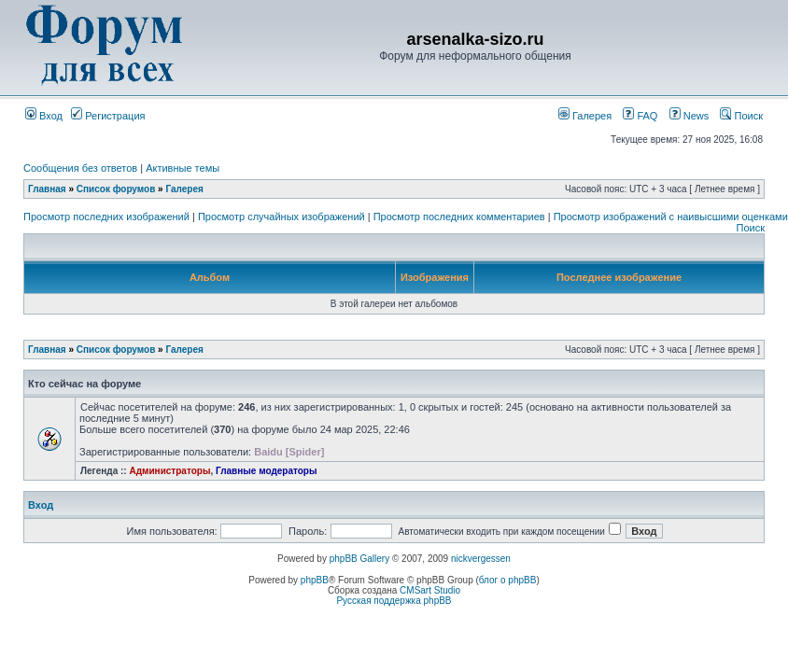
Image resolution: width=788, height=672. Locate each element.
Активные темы (183, 168)
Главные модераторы (267, 471)
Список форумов (116, 189)
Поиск (741, 116)
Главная (47, 189)
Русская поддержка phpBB (394, 601)
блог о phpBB (508, 580)
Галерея (585, 116)
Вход (44, 116)
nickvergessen (481, 559)
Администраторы (169, 471)
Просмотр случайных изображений (281, 217)
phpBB (315, 580)
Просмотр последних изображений (106, 217)
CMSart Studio (430, 590)
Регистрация (108, 116)
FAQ (640, 116)
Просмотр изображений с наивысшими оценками (671, 217)
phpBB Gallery (359, 559)
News (684, 116)
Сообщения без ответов (80, 168)
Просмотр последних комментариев (459, 217)
